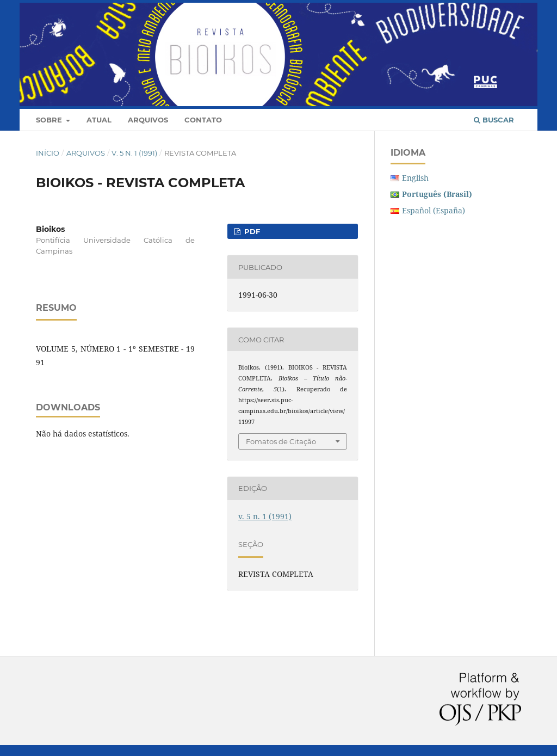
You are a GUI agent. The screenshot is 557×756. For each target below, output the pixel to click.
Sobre (50, 120)
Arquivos (148, 120)
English (415, 178)
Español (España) (434, 210)
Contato (203, 120)
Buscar (494, 120)
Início (48, 153)
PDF (251, 231)
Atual (99, 120)
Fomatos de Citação (281, 441)
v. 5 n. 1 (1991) (134, 153)
